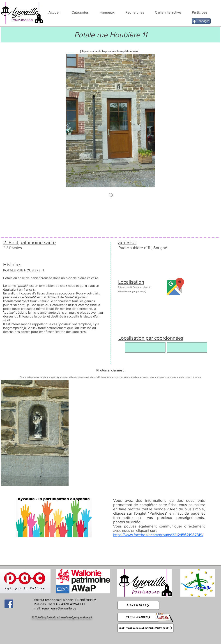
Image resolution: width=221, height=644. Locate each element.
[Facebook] (9, 604)
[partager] (201, 21)
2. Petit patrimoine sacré (29, 242)
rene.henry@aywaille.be (59, 608)
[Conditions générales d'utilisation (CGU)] (146, 628)
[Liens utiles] (138, 605)
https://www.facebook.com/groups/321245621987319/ (158, 535)
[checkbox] (111, 196)
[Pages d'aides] (138, 617)
